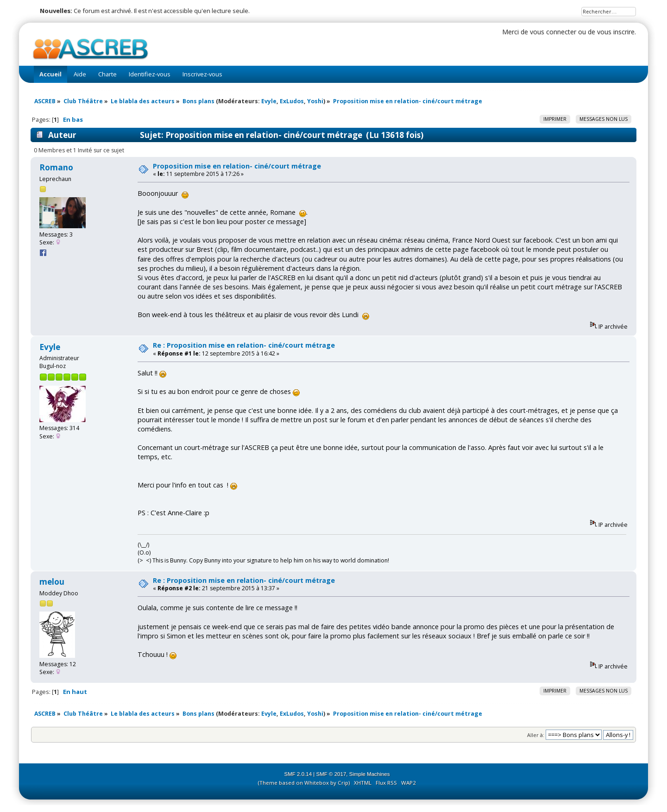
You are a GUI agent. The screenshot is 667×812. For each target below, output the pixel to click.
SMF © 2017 (331, 774)
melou (52, 582)
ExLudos (292, 101)
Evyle (269, 101)
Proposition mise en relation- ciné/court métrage (237, 166)
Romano (56, 167)
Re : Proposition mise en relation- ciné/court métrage (244, 345)
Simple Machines (370, 774)
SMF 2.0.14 (298, 774)
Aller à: (536, 735)
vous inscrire (616, 32)
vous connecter (553, 32)
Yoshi (315, 101)
